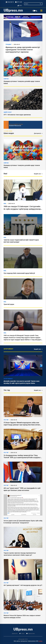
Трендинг (9, 44)
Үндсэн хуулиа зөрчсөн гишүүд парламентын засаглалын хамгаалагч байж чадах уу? (20, 554)
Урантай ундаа (9, 304)
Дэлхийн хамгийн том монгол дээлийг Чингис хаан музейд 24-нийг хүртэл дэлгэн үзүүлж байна (22, 382)
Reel (5, 204)
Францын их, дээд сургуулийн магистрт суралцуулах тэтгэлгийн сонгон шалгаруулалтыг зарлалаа (23, 50)
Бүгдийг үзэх (38, 174)
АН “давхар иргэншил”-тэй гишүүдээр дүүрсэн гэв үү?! (23, 585)
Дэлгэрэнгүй (38, 133)
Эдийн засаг (8, 112)
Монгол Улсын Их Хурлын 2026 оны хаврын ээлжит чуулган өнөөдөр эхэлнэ (22, 616)
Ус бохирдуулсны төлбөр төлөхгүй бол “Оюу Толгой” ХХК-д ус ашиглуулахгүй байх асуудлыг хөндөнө (22, 457)
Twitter (22, 634)
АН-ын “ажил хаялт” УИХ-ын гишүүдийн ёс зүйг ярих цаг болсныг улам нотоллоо (22, 489)
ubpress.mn (15, 634)
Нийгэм (6, 79)
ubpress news (31, 634)
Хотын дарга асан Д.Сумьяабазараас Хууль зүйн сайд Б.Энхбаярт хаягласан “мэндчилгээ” (23, 522)
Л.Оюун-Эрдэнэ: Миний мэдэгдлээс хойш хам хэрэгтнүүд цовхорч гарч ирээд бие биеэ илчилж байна (22, 424)
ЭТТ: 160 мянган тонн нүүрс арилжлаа (17, 115)
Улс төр (6, 420)
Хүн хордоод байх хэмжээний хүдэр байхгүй (19, 273)
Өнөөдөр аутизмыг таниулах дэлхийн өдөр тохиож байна (22, 166)
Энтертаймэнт (8, 379)
